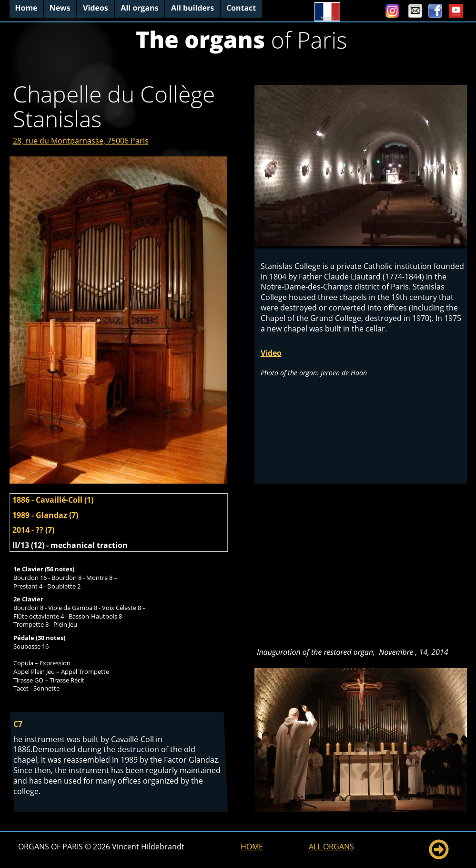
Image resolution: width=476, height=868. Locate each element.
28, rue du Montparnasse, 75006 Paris (81, 141)
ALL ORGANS (331, 847)
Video (271, 353)
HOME (252, 847)
